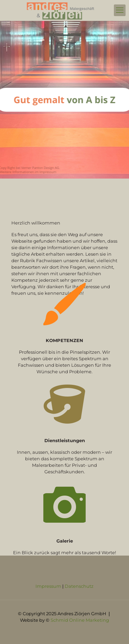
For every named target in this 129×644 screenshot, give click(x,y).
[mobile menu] (120, 10)
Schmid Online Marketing (80, 620)
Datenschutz (79, 586)
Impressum (49, 586)
